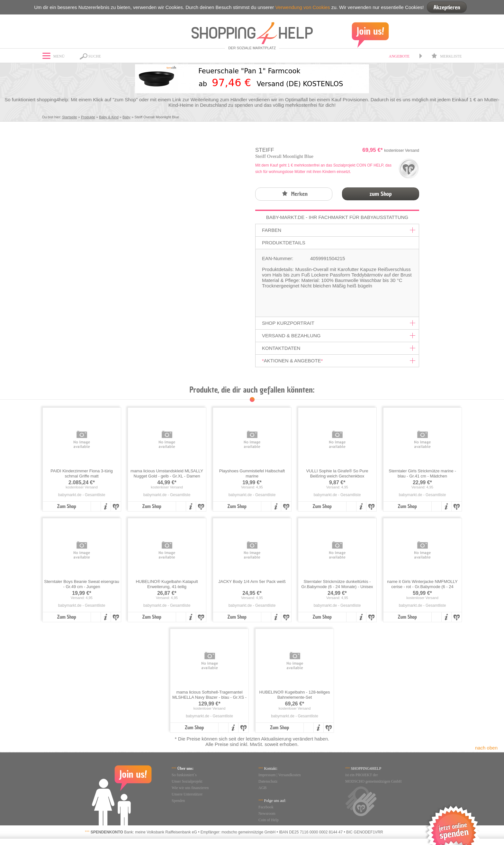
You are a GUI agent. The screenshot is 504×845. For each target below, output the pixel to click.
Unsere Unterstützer (187, 794)
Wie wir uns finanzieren (190, 788)
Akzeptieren (447, 7)
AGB (262, 788)
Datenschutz (268, 781)
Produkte (88, 117)
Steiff (265, 150)
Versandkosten (290, 775)
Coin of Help (269, 820)
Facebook (266, 807)
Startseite (69, 117)
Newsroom (267, 813)
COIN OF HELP (370, 165)
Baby (126, 117)
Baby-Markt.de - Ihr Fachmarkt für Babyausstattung (337, 217)
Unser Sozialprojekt (187, 781)
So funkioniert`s (184, 775)
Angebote (399, 56)
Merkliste (446, 56)
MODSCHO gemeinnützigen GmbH (373, 781)
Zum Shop (66, 506)
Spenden (178, 801)
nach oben (486, 748)
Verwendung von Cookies (302, 7)
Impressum (267, 775)
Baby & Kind (109, 117)
